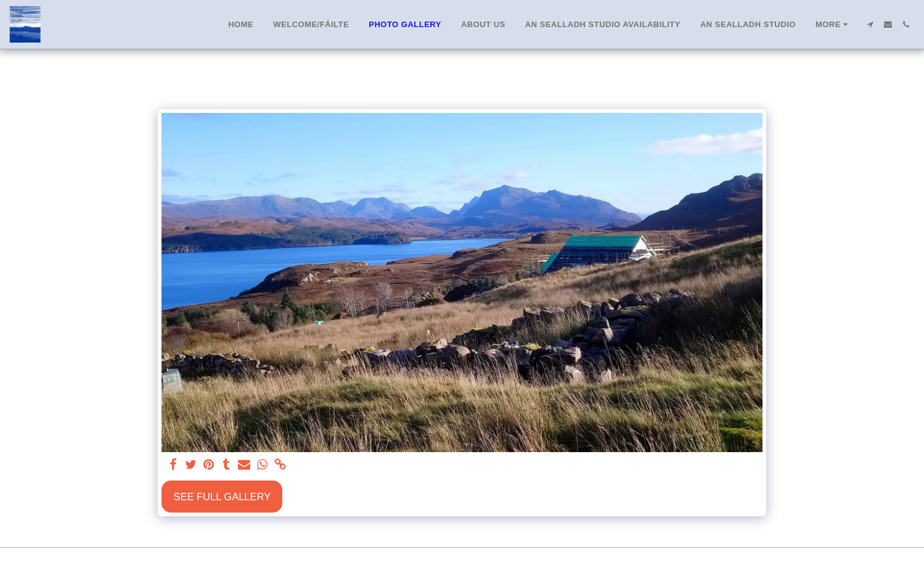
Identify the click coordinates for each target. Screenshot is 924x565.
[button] (870, 24)
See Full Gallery (222, 497)
